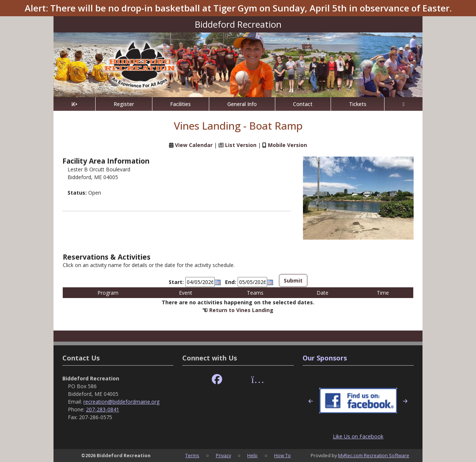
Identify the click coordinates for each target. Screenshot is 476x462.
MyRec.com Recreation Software (374, 455)
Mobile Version (287, 145)
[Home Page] (74, 104)
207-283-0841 (103, 409)
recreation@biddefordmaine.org (121, 402)
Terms (192, 455)
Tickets (358, 104)
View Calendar (194, 145)
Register (124, 104)
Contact (303, 104)
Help (252, 455)
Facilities (180, 104)
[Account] (403, 104)
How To (282, 455)
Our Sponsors (325, 358)
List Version (241, 145)
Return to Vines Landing (241, 310)
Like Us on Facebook (358, 436)
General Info (242, 104)
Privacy (223, 455)
